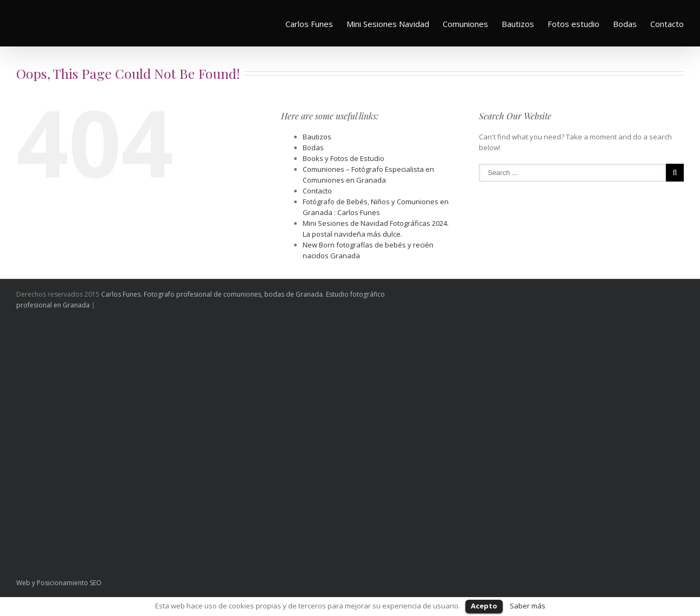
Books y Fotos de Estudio (344, 158)
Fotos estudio (574, 24)
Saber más (528, 606)
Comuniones (465, 24)
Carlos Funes (309, 24)
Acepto (484, 606)
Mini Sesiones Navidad (388, 24)
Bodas (625, 24)
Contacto (667, 24)
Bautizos (518, 24)
